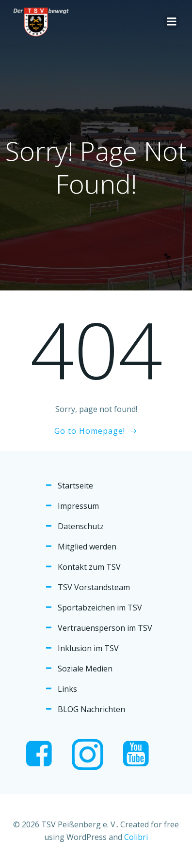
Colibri (136, 837)
